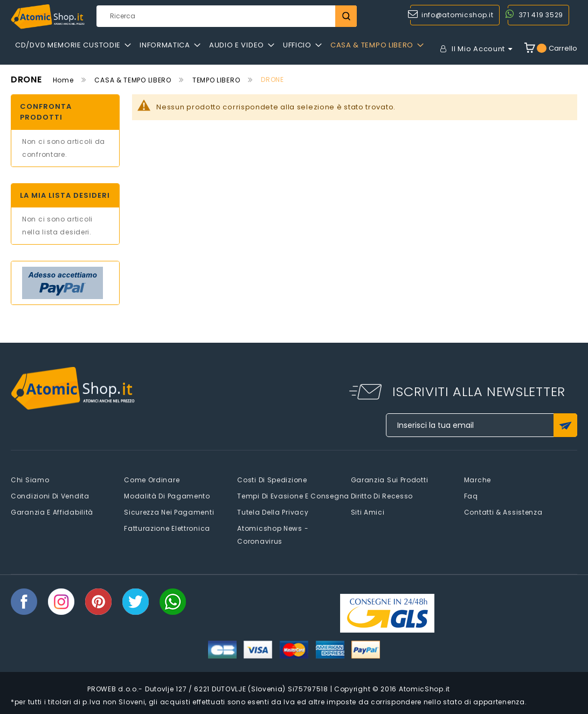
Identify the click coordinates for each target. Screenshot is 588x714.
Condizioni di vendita (50, 496)
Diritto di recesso (382, 496)
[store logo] (48, 17)
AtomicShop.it (424, 689)
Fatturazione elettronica (167, 528)
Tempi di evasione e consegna (293, 496)
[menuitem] (73, 45)
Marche (478, 480)
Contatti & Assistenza (503, 512)
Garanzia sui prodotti (390, 480)
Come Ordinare (152, 480)
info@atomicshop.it (458, 15)
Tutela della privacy (273, 512)
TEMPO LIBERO (216, 80)
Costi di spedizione (272, 480)
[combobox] (227, 16)
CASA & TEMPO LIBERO (133, 80)
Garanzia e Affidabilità (52, 512)
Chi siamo (30, 480)
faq (471, 496)
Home (63, 80)
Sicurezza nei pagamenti (169, 512)
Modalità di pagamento (167, 496)
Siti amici (368, 512)
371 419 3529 (541, 15)
